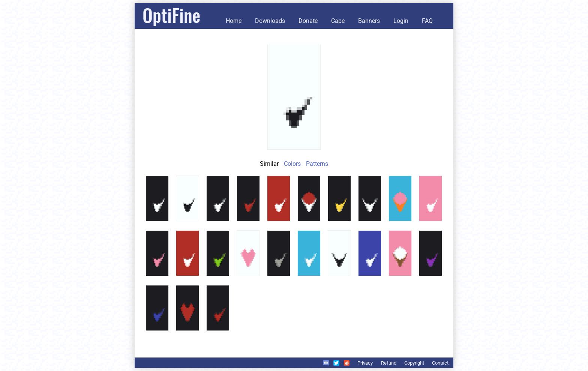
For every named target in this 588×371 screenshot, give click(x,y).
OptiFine (171, 15)
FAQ (427, 21)
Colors (292, 164)
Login (401, 21)
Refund (389, 363)
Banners (369, 21)
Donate (308, 21)
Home (234, 21)
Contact (440, 363)
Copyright (414, 363)
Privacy (365, 363)
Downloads (270, 21)
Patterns (317, 164)
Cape (338, 21)
